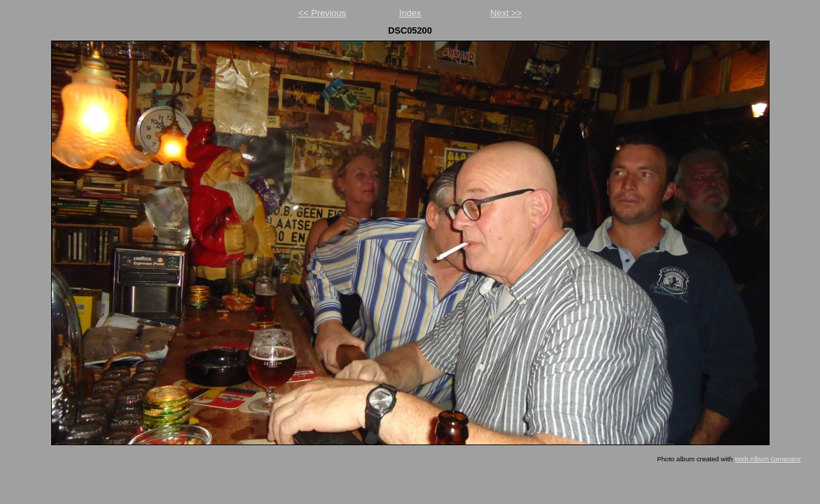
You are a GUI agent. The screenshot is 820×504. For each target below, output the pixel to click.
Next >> (506, 13)
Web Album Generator (768, 459)
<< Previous (322, 13)
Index (410, 13)
